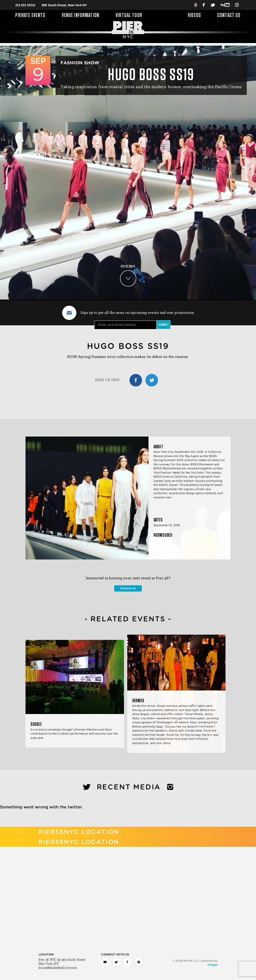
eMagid (212, 965)
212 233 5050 (25, 5)
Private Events (30, 16)
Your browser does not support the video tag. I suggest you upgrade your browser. (128, 171)
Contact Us (229, 16)
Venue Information (81, 16)
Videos (194, 16)
